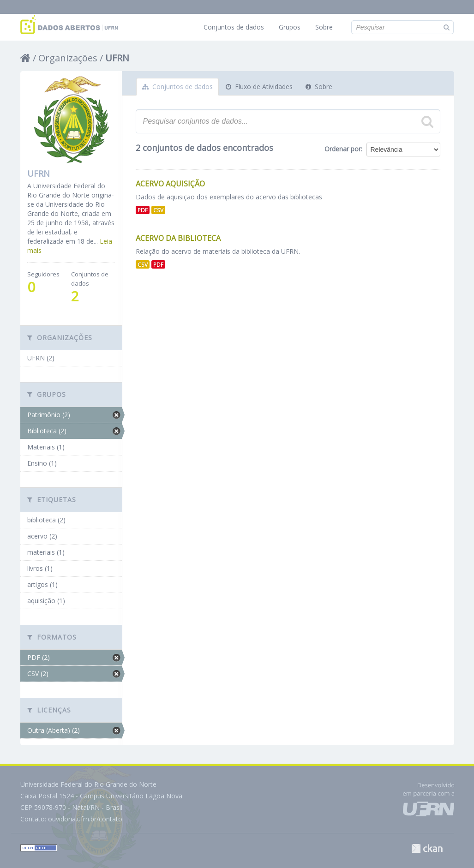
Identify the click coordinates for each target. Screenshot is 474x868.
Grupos (290, 27)
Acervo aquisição (170, 184)
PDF (143, 210)
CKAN (427, 848)
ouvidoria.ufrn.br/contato (85, 819)
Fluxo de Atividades (259, 87)
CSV (158, 210)
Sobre (324, 27)
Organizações (68, 58)
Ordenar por (343, 149)
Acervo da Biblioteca (178, 238)
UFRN (117, 58)
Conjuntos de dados (234, 27)
